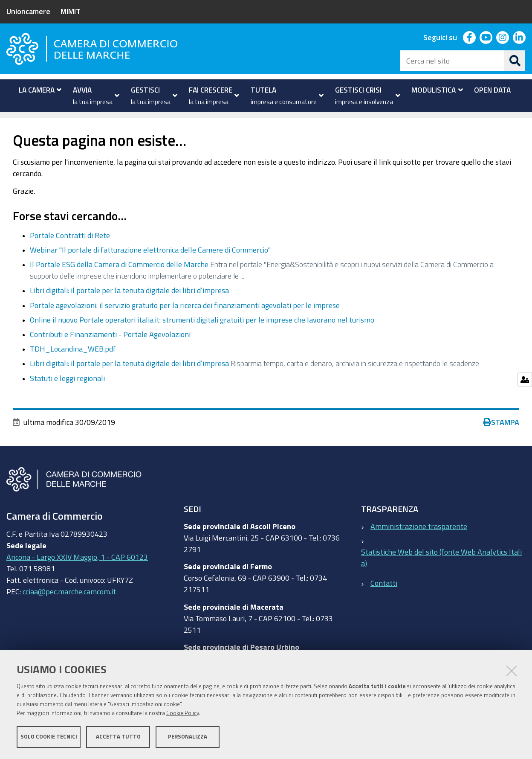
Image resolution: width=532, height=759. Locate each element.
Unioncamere (28, 11)
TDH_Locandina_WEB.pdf (73, 362)
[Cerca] (515, 61)
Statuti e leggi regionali (67, 391)
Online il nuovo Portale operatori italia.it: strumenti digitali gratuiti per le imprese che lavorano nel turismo (202, 332)
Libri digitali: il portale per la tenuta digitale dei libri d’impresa (129, 303)
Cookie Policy (183, 713)
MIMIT (71, 11)
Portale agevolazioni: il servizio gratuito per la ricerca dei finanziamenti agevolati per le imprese (185, 318)
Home (12, 121)
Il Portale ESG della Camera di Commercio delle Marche (119, 277)
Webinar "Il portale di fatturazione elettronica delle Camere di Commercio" (150, 263)
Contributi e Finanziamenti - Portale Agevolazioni (110, 347)
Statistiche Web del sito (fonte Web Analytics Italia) (441, 570)
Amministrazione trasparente (419, 539)
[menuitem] (38, 90)
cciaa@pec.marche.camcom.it (69, 605)
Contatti (384, 596)
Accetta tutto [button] (118, 737)
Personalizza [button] (188, 737)
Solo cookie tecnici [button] (49, 737)
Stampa (501, 435)
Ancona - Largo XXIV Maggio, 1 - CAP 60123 (77, 570)
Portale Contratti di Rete (70, 248)
